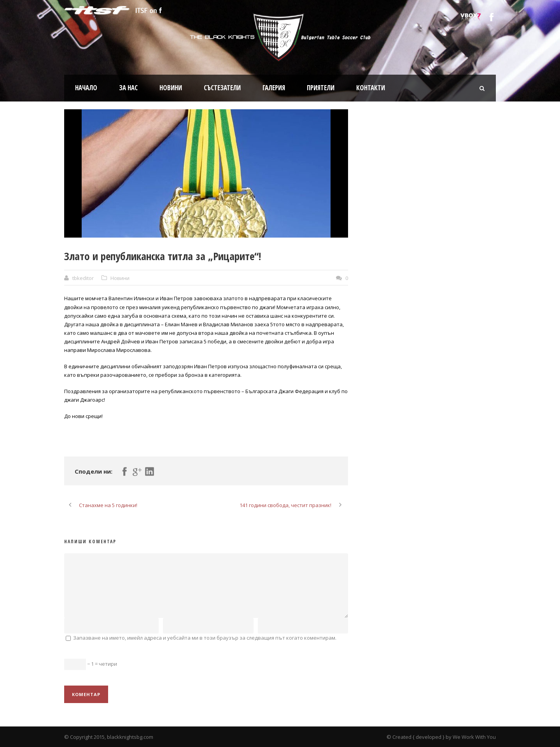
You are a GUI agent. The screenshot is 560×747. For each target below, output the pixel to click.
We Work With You (474, 737)
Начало (86, 88)
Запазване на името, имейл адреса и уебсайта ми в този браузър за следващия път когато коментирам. (205, 638)
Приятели (321, 88)
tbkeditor (83, 278)
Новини (171, 88)
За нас (128, 88)
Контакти (371, 88)
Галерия (274, 88)
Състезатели (222, 88)
